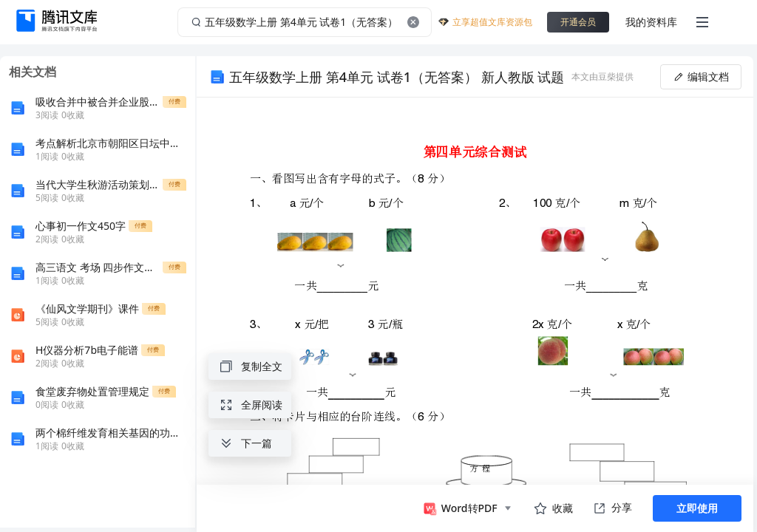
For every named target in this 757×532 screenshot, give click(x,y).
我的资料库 (651, 22)
